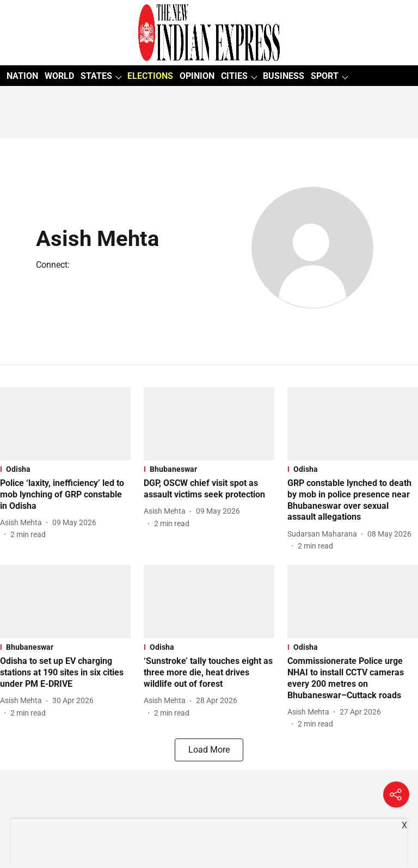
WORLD (59, 76)
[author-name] (23, 523)
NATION (22, 76)
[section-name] (65, 469)
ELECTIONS (150, 76)
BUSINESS (284, 76)
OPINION (197, 76)
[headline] (65, 495)
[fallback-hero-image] (65, 424)
